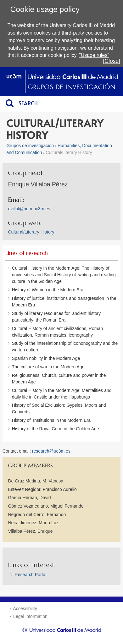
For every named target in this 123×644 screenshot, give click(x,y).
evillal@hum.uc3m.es (29, 209)
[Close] (112, 61)
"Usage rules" (94, 55)
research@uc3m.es (51, 451)
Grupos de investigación (30, 146)
